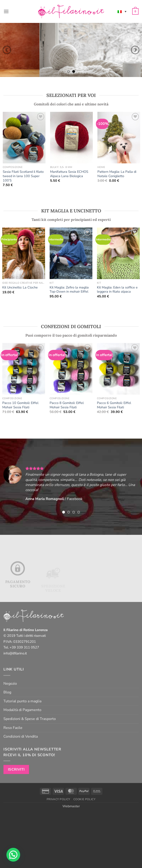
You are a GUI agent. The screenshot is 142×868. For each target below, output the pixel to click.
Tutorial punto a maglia (22, 701)
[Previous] (7, 50)
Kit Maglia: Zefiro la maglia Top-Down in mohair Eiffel (69, 290)
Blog (7, 692)
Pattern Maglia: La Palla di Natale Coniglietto (118, 174)
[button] (6, 11)
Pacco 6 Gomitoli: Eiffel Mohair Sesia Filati (114, 405)
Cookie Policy (84, 799)
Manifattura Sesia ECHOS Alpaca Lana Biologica (71, 174)
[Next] (135, 50)
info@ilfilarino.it (15, 653)
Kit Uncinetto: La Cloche (20, 287)
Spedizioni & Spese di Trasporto (30, 719)
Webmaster (71, 806)
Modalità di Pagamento (22, 710)
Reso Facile (13, 728)
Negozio (10, 684)
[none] (122, 11)
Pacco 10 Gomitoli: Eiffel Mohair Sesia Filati (20, 405)
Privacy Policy (59, 799)
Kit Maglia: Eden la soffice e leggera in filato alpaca (117, 290)
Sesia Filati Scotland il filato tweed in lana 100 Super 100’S (25, 176)
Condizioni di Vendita (21, 736)
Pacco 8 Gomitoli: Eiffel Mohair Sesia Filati (67, 405)
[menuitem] (122, 11)
